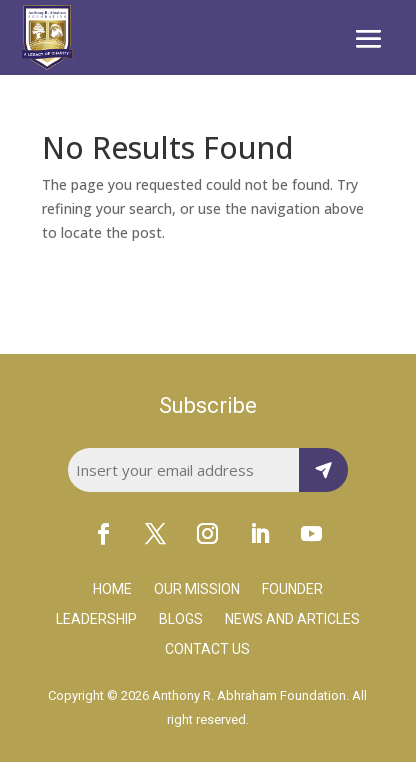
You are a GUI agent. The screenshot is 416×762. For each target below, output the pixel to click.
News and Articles (292, 619)
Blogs (181, 619)
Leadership (96, 619)
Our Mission (197, 589)
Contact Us (207, 649)
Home (112, 589)
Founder (292, 589)
